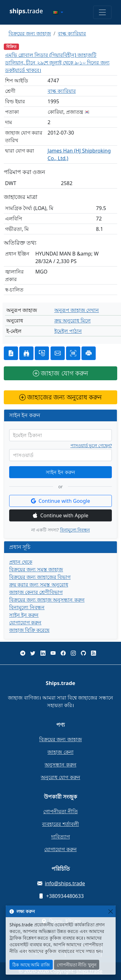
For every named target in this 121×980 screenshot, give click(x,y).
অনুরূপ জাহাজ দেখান (77, 310)
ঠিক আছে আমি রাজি (31, 965)
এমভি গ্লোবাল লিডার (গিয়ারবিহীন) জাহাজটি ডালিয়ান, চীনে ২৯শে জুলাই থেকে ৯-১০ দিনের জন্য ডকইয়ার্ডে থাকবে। (57, 63)
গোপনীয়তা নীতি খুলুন (77, 965)
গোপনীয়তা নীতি (61, 811)
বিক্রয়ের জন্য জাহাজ (30, 33)
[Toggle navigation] (102, 12)
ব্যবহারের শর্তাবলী (60, 824)
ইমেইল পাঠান (68, 331)
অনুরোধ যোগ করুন (60, 777)
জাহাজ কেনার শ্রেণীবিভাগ (36, 592)
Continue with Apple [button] (60, 515)
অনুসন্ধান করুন (60, 765)
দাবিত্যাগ (61, 837)
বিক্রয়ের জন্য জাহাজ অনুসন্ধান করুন (47, 600)
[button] (58, 12)
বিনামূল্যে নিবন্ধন (75, 530)
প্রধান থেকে (21, 562)
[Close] (110, 911)
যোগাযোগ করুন (25, 622)
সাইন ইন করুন (61, 472)
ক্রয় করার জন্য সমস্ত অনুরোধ (39, 585)
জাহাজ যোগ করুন (61, 373)
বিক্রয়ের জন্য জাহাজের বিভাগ (40, 577)
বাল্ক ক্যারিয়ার (72, 33)
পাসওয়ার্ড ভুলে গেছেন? (91, 446)
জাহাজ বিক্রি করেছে (29, 630)
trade (26, 11)
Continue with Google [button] (61, 501)
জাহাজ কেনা (60, 752)
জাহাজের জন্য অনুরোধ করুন (61, 397)
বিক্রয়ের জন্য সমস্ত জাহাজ (36, 569)
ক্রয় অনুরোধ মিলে (73, 321)
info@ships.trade (65, 883)
